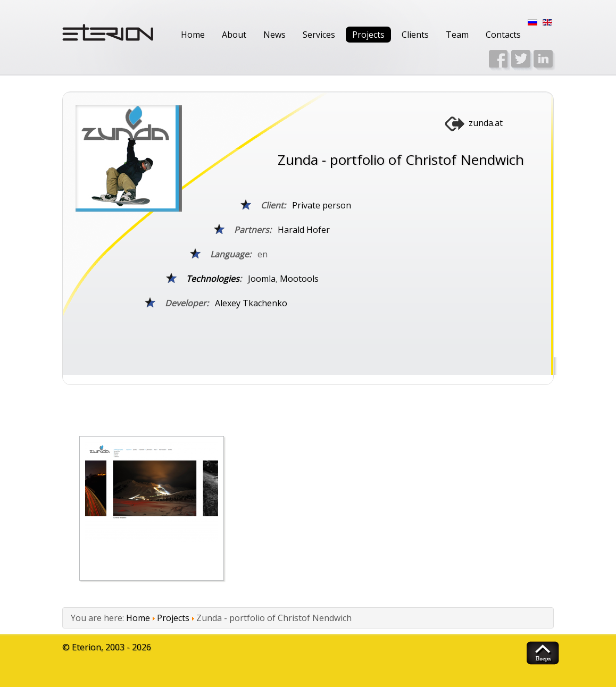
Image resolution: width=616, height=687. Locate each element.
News (274, 35)
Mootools (299, 279)
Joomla (262, 279)
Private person (322, 205)
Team (457, 35)
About (234, 35)
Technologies (213, 279)
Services (319, 35)
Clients (415, 35)
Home (193, 35)
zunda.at (486, 123)
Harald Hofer (304, 230)
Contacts (503, 35)
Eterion (86, 647)
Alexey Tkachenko (251, 303)
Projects (368, 35)
